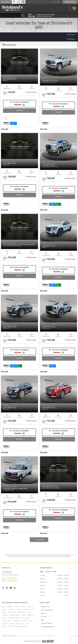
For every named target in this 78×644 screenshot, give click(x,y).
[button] (6, 2)
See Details (19, 110)
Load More (40, 540)
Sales (42, 572)
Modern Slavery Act (49, 636)
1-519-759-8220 (11, 578)
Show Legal (5, 129)
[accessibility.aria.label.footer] (48, 641)
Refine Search (71, 35)
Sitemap (20, 636)
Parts (54, 572)
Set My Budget (71, 39)
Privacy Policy (37, 636)
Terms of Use (28, 636)
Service (48, 572)
